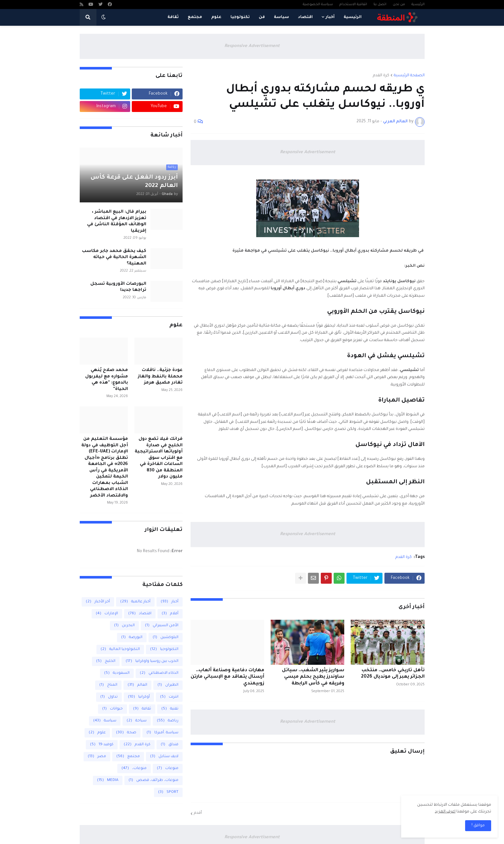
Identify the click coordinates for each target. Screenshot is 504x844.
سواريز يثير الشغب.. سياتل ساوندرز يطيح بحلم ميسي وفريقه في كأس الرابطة (313, 677)
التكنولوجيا (164, 649)
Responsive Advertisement (252, 46)
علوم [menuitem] (216, 17)
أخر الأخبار (98, 602)
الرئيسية (418, 5)
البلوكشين (166, 638)
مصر (97, 757)
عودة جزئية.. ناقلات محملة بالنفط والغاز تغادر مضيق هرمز (160, 376)
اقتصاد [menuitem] (305, 17)
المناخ (108, 685)
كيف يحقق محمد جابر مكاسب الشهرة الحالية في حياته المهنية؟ (114, 257)
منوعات (168, 769)
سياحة (137, 721)
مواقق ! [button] (478, 826)
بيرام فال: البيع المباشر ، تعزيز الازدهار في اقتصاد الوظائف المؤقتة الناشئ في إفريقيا (117, 221)
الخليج (106, 661)
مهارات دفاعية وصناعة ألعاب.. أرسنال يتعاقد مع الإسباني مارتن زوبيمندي (227, 677)
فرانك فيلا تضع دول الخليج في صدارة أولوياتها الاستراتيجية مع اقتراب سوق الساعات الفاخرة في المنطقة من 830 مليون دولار (159, 458)
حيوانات (113, 709)
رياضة (168, 721)
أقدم (198, 813)
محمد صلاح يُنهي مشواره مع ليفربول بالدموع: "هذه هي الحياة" (107, 380)
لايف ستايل (164, 757)
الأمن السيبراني (162, 626)
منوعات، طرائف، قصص (153, 780)
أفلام (170, 614)
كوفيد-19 (102, 745)
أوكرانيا (139, 697)
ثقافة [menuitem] (173, 17)
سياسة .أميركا (162, 733)
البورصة (132, 638)
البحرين (124, 626)
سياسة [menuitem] (281, 17)
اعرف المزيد (445, 812)
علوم (97, 733)
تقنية (170, 709)
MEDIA (108, 780)
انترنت (169, 697)
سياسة (105, 721)
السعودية (117, 673)
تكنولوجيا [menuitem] (240, 17)
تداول (109, 697)
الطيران (168, 685)
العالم (137, 685)
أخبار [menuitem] (330, 17)
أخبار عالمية (135, 602)
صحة (126, 733)
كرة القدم (381, 76)
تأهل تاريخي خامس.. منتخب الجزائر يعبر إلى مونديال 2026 (393, 674)
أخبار (170, 602)
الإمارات (107, 614)
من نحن (399, 5)
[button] (104, 17)
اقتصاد (140, 614)
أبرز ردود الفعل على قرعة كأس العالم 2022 (134, 182)
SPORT (168, 792)
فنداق (170, 745)
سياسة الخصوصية (318, 5)
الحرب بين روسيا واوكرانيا (152, 661)
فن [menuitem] (262, 17)
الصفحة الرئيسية (409, 76)
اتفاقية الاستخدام (353, 5)
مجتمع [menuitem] (195, 17)
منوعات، (134, 769)
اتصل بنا (380, 5)
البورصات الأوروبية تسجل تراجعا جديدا (118, 287)
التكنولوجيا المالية (120, 649)
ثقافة (142, 709)
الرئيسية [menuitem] (353, 17)
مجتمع (128, 757)
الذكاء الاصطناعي (159, 673)
